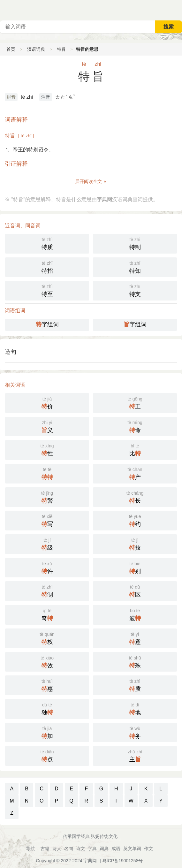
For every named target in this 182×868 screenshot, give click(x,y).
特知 (135, 267)
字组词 (47, 324)
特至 (47, 290)
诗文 (80, 849)
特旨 (61, 49)
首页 (11, 49)
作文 (148, 849)
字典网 (90, 861)
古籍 (45, 849)
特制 (135, 243)
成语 (116, 849)
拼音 (11, 97)
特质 (47, 243)
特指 (47, 267)
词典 (104, 849)
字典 (92, 849)
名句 (69, 849)
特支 (135, 290)
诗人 (57, 849)
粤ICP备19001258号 (123, 861)
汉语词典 (36, 49)
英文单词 (132, 849)
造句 (11, 352)
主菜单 (177, 10)
